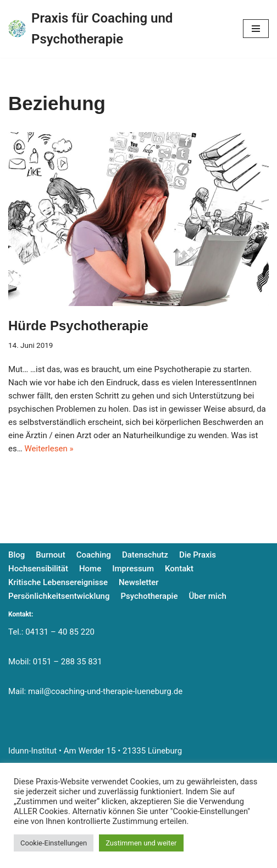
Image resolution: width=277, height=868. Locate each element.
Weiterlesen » (49, 449)
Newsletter (139, 582)
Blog (16, 555)
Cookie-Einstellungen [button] (54, 843)
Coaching (94, 555)
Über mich (207, 596)
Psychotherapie (149, 596)
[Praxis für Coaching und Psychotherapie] (117, 29)
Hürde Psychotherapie (78, 326)
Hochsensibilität (38, 569)
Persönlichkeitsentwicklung (59, 596)
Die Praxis (198, 555)
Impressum (133, 569)
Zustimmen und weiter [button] (141, 843)
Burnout (50, 555)
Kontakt (179, 569)
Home (90, 569)
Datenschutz (145, 555)
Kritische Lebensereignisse (58, 582)
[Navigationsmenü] (256, 29)
